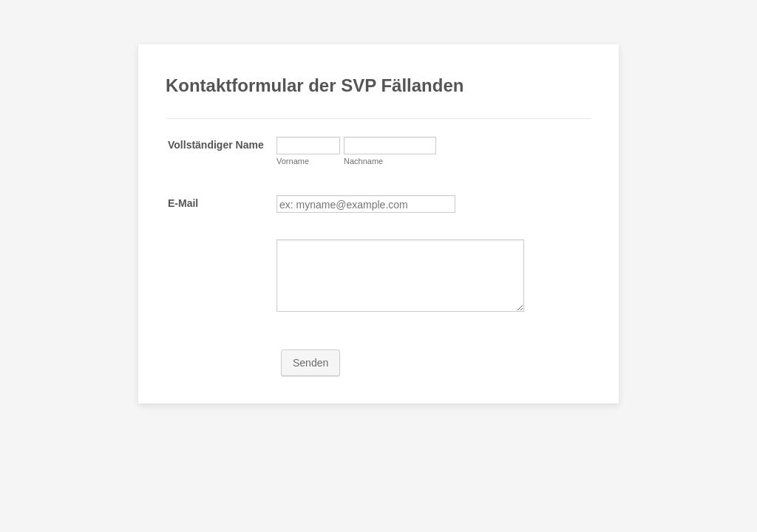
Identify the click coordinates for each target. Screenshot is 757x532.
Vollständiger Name (216, 145)
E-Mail (183, 203)
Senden (310, 363)
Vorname (293, 161)
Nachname (363, 161)
